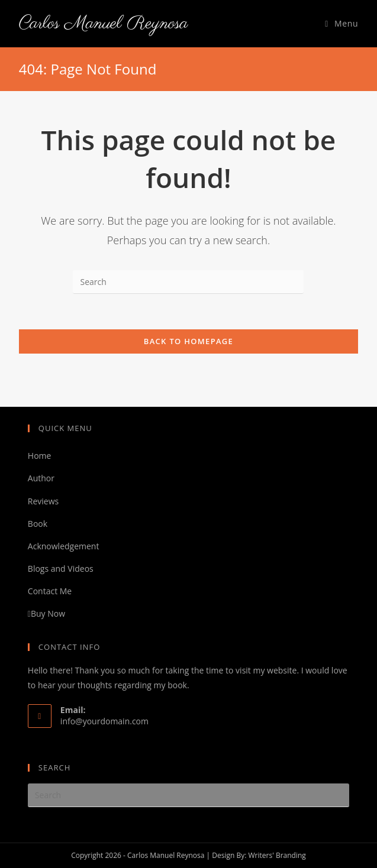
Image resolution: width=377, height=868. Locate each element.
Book (38, 524)
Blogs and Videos (61, 569)
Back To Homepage (188, 341)
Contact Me (50, 591)
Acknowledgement (64, 546)
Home (40, 456)
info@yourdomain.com (104, 721)
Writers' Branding (277, 855)
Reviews (43, 501)
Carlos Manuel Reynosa (104, 24)
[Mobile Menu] (341, 24)
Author (41, 478)
